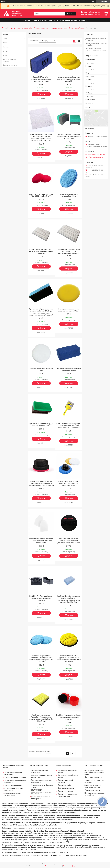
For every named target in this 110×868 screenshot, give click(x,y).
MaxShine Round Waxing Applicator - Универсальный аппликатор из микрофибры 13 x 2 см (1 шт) (69, 659)
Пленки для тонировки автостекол (40, 771)
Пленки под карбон (65, 785)
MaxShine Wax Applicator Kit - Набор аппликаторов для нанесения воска (69, 483)
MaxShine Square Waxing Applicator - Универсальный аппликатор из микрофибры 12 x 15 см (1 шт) (41, 718)
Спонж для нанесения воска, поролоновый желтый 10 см (69, 310)
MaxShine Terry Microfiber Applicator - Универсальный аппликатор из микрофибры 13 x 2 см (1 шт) (41, 659)
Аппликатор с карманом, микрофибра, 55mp (69, 195)
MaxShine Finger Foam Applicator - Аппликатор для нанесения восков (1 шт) (41, 541)
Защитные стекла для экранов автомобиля (93, 786)
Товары (36, 20)
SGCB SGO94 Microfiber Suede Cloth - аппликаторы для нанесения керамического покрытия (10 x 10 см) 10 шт (41, 138)
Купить (42, 94)
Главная (27, 20)
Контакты (54, 20)
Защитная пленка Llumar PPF (15, 778)
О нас (45, 20)
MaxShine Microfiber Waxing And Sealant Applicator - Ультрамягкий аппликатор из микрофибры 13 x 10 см (69, 599)
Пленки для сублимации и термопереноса (67, 795)
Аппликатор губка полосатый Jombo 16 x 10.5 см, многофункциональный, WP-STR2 (69, 253)
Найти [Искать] (70, 14)
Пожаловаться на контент (53, 866)
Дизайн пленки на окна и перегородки (40, 798)
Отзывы (5, 43)
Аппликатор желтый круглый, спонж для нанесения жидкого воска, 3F (69, 79)
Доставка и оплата (69, 20)
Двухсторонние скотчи (93, 777)
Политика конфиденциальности (73, 866)
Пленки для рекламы (65, 791)
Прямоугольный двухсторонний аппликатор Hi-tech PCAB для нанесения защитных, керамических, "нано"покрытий (41, 312)
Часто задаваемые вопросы (10, 60)
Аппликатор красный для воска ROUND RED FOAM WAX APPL (41, 195)
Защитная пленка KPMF (13, 785)
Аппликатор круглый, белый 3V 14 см (41, 369)
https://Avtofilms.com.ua (96, 154)
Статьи (5, 51)
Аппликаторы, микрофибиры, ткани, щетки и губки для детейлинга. (59, 28)
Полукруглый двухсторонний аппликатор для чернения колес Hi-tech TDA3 (69, 137)
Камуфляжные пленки (66, 788)
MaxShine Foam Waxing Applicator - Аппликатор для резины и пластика (69, 717)
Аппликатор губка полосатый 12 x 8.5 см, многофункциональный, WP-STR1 (41, 252)
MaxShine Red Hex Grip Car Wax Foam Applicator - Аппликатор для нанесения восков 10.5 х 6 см (41, 483)
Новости (83, 20)
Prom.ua (65, 864)
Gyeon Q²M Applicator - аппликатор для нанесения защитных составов (41, 79)
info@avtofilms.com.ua (95, 157)
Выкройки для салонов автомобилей (13, 794)
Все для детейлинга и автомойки (20, 28)
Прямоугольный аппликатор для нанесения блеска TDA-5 (41, 425)
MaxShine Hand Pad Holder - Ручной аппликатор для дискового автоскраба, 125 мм (69, 541)
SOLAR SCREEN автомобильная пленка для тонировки (41, 792)
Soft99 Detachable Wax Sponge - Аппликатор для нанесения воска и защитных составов (69, 426)
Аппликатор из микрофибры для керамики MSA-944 (69, 369)
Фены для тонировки (92, 790)
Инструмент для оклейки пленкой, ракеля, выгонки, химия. (94, 772)
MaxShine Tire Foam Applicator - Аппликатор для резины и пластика (41, 598)
